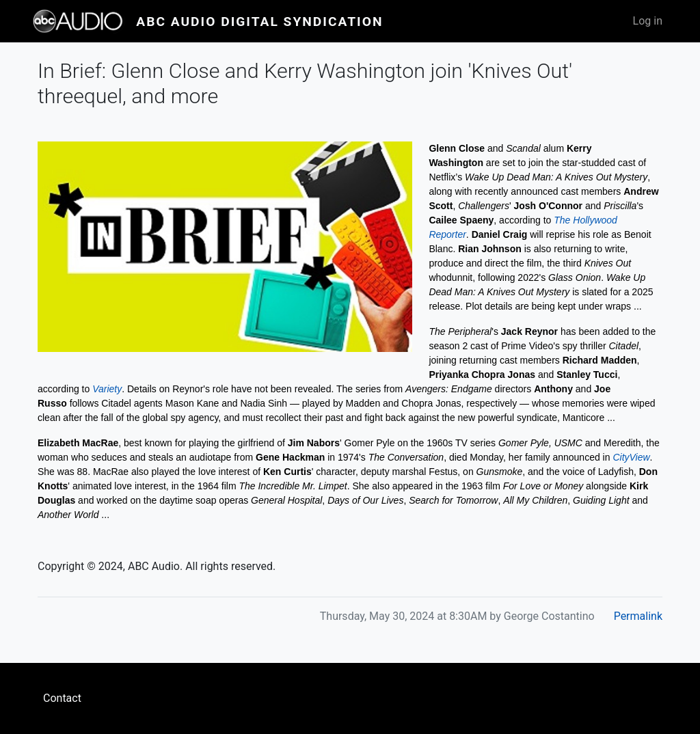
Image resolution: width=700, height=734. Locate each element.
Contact (62, 698)
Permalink (638, 616)
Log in (648, 21)
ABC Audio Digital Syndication (259, 22)
